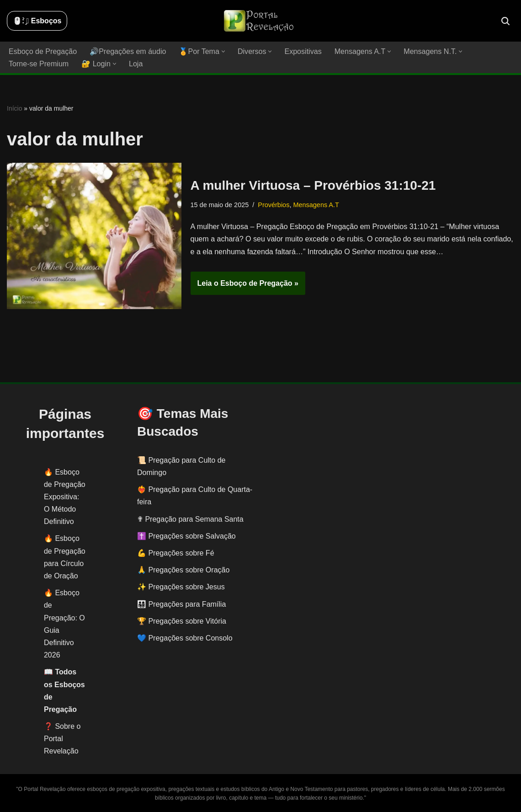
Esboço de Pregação (43, 51)
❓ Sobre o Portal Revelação (62, 739)
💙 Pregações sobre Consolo (185, 638)
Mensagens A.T (316, 205)
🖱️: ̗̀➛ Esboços (37, 21)
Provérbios (274, 205)
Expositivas (302, 51)
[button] (223, 51)
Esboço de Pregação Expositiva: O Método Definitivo (65, 497)
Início (14, 108)
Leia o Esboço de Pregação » (245, 286)
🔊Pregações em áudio (128, 51)
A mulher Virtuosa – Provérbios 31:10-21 (313, 185)
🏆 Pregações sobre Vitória (182, 621)
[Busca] (505, 21)
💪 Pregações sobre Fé (176, 553)
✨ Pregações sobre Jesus (181, 587)
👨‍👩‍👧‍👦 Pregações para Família (181, 604)
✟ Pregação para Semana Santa (190, 519)
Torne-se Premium (39, 64)
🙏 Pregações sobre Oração (183, 570)
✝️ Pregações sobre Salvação (186, 536)
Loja (135, 64)
